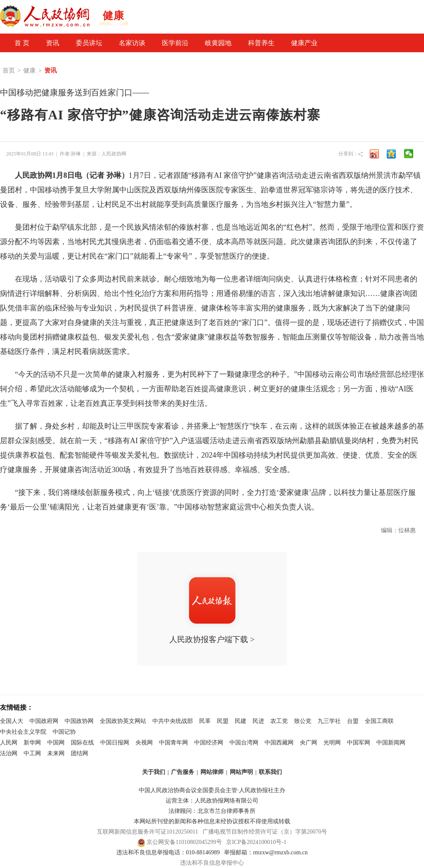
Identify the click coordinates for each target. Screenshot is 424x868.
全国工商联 (379, 721)
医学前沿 (175, 43)
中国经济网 (209, 743)
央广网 (308, 743)
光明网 (332, 743)
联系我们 (270, 772)
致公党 (303, 721)
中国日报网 (115, 743)
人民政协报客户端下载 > (212, 608)
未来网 (56, 753)
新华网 (32, 743)
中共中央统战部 (173, 721)
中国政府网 (44, 721)
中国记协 (64, 732)
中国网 (56, 743)
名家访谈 (132, 43)
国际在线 (82, 743)
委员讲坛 (89, 43)
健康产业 (304, 43)
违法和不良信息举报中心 (212, 863)
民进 (258, 721)
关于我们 (154, 772)
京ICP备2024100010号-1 (256, 842)
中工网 (32, 753)
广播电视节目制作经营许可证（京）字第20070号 (265, 832)
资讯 (53, 43)
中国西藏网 (279, 743)
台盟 (353, 721)
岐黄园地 (218, 43)
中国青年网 (173, 743)
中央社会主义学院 (23, 732)
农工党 (279, 721)
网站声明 (241, 772)
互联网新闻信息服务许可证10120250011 (147, 832)
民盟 (223, 721)
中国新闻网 (391, 743)
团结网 (79, 753)
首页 (9, 70)
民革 (205, 721)
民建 (241, 721)
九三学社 (329, 721)
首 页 (22, 43)
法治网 (9, 753)
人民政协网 (114, 154)
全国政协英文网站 (123, 721)
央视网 (144, 743)
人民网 (9, 743)
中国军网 (359, 743)
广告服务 (183, 772)
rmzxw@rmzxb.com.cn (280, 852)
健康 (29, 70)
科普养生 (261, 43)
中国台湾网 (244, 743)
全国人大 (12, 721)
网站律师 (212, 772)
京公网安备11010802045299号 (184, 842)
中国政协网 (79, 721)
